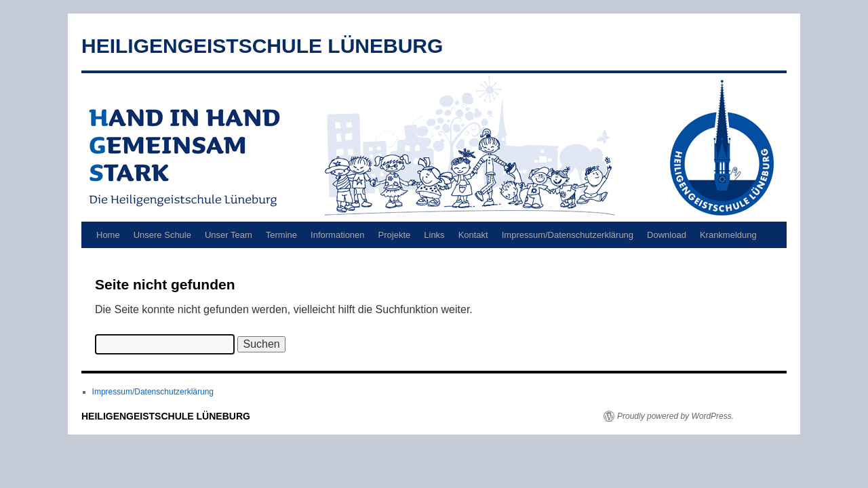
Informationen (338, 235)
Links (434, 235)
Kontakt (473, 235)
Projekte (395, 235)
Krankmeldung (728, 235)
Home (108, 235)
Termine (281, 235)
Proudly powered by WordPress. (675, 416)
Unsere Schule (162, 235)
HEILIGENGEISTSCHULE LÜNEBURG (262, 46)
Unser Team (229, 235)
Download (667, 235)
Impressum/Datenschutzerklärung (568, 235)
